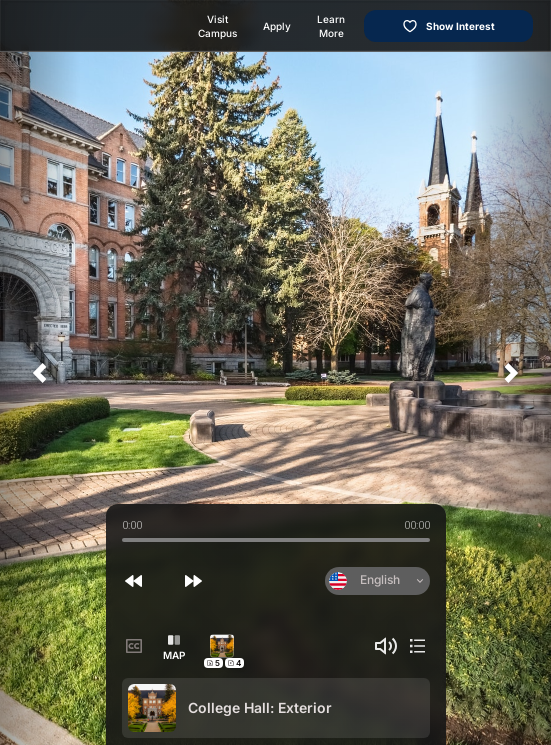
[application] (275, 372)
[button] (134, 581)
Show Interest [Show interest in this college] (448, 26)
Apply (277, 26)
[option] (276, 708)
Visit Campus (217, 26)
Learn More (331, 26)
